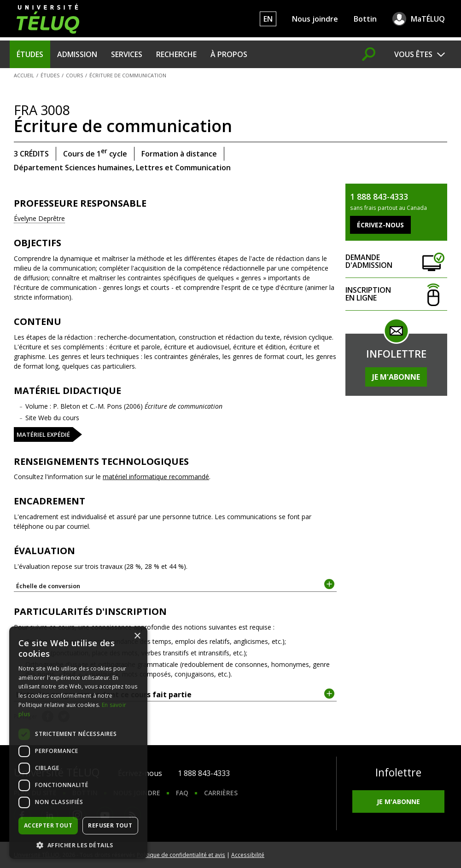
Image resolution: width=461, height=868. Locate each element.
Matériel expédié (43, 434)
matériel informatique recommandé (156, 477)
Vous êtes (413, 54)
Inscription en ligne (396, 294)
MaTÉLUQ (428, 19)
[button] (78, 845)
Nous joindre (315, 19)
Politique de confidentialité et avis (181, 855)
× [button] (137, 636)
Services (127, 54)
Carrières (221, 793)
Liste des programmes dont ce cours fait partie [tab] (175, 694)
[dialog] (78, 743)
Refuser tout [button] (110, 825)
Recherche (176, 54)
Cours (74, 75)
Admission (77, 54)
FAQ (182, 793)
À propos (229, 54)
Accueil (24, 75)
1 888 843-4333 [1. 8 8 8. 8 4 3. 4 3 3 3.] (204, 773)
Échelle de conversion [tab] (175, 585)
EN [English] (268, 19)
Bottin (365, 19)
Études (30, 54)
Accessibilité (248, 855)
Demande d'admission (396, 262)
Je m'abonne (396, 377)
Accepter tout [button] (48, 825)
